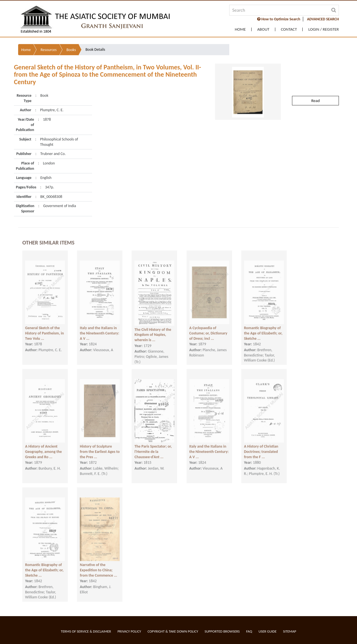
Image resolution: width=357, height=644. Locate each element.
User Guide (268, 631)
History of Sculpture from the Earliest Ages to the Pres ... (100, 446)
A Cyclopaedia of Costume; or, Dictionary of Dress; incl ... (208, 327)
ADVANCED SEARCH (323, 19)
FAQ (249, 631)
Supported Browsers (222, 631)
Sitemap (290, 631)
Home (240, 29)
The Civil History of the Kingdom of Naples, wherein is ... (153, 329)
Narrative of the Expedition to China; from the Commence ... (98, 564)
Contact (289, 29)
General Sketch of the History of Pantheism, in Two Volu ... (44, 327)
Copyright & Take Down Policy (173, 631)
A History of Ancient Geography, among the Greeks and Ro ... (44, 446)
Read (315, 85)
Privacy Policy (129, 631)
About (263, 29)
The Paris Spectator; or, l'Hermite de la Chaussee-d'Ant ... (153, 446)
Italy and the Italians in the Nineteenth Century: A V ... (99, 327)
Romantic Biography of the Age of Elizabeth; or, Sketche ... (263, 327)
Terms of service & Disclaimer (86, 631)
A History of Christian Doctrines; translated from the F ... (261, 446)
